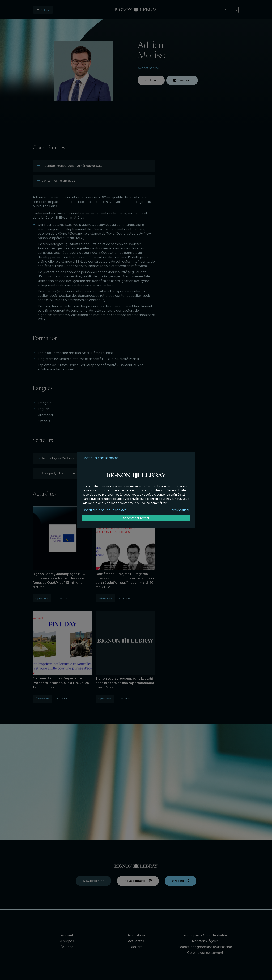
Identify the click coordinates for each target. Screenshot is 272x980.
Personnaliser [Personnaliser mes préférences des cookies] (180, 510)
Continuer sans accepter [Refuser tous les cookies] (100, 458)
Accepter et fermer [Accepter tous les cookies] (136, 518)
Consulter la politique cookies (105, 510)
